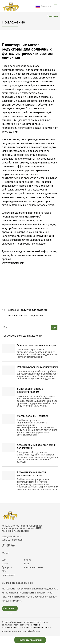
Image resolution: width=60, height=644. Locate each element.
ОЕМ (4, 571)
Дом (4, 560)
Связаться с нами (34, 567)
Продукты (7, 567)
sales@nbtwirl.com (11, 537)
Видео (28, 560)
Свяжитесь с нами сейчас (30, 641)
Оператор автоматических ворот (36, 345)
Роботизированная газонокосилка (37, 367)
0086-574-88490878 (12, 540)
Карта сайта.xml (22, 625)
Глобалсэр (34, 631)
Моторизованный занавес (33, 416)
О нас (5, 564)
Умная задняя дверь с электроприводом (30, 390)
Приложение (8, 575)
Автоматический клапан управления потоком (31, 474)
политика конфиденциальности (35, 627)
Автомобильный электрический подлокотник (36, 446)
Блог (27, 564)
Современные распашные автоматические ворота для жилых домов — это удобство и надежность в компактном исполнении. (37, 353)
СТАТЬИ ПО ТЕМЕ (32, 622)
